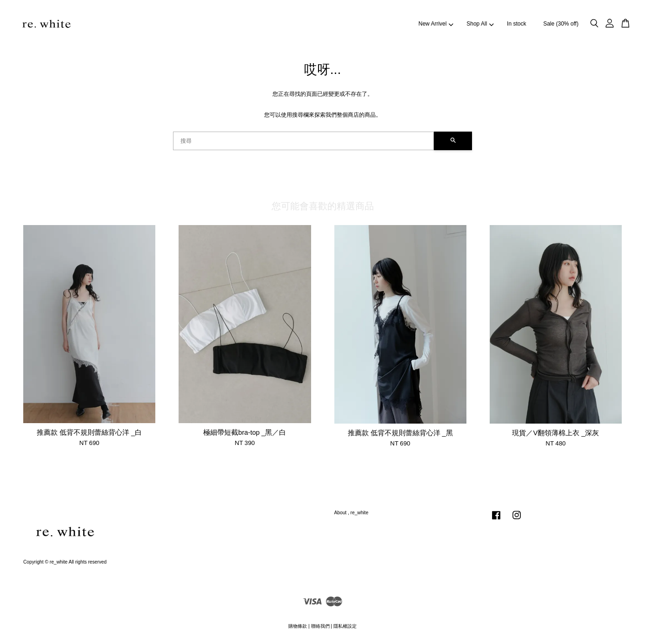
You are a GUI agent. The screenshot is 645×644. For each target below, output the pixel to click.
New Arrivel (436, 24)
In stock (516, 24)
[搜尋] (304, 141)
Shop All (480, 24)
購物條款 (298, 626)
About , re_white (352, 513)
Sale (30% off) (561, 24)
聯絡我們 (320, 626)
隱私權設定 (345, 626)
